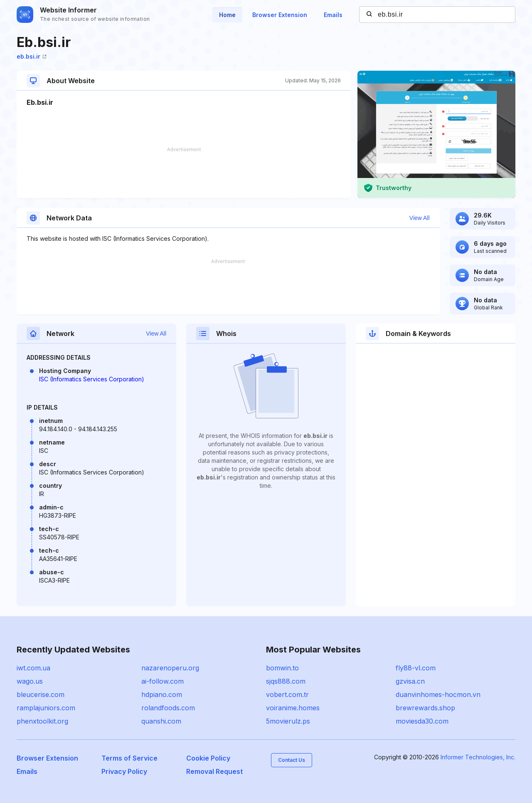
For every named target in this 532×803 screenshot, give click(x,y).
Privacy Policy (124, 771)
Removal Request (214, 771)
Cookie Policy (208, 758)
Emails (333, 15)
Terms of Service (129, 758)
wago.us (30, 681)
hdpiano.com (162, 694)
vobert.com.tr (287, 694)
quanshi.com (161, 721)
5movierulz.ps (288, 721)
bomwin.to (282, 668)
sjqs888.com (286, 681)
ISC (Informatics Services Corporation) (92, 379)
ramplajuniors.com (46, 708)
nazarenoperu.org (170, 668)
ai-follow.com (163, 681)
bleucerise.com (41, 694)
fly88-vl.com (416, 668)
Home (227, 15)
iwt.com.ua (33, 668)
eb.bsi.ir (32, 56)
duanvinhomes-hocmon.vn (438, 694)
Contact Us (292, 760)
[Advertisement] (184, 173)
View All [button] (420, 218)
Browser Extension (280, 15)
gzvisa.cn (410, 681)
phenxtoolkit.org (42, 721)
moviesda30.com (422, 721)
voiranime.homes (293, 708)
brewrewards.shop (425, 708)
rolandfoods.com (168, 708)
